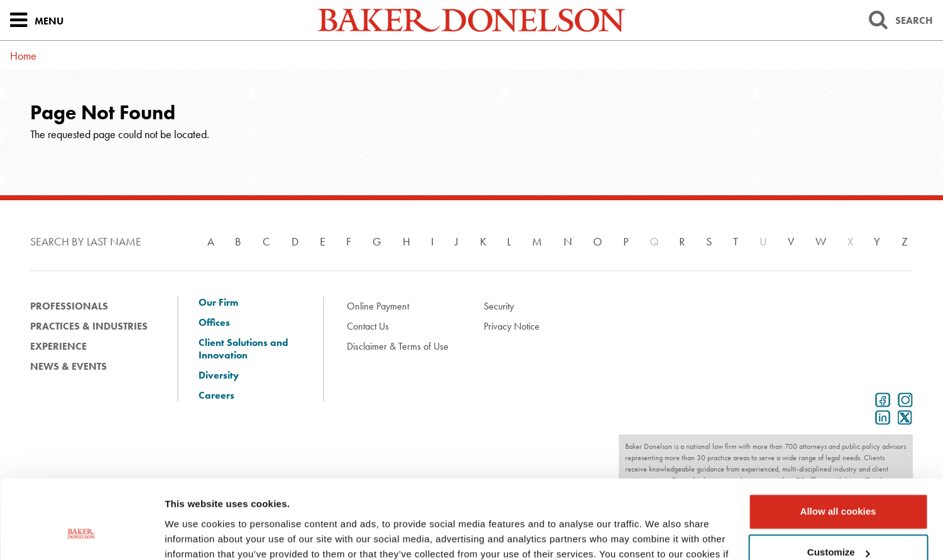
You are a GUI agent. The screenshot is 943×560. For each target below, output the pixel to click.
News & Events (68, 366)
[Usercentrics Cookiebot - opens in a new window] (81, 536)
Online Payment (378, 306)
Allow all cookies (838, 443)
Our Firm (218, 303)
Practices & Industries (89, 326)
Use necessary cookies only (838, 525)
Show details (194, 535)
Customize (839, 484)
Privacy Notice (512, 326)
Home (23, 56)
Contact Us (368, 326)
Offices (214, 323)
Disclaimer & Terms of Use (398, 346)
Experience (58, 346)
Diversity (219, 375)
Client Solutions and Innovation (243, 349)
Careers (216, 396)
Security (499, 306)
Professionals (69, 306)
